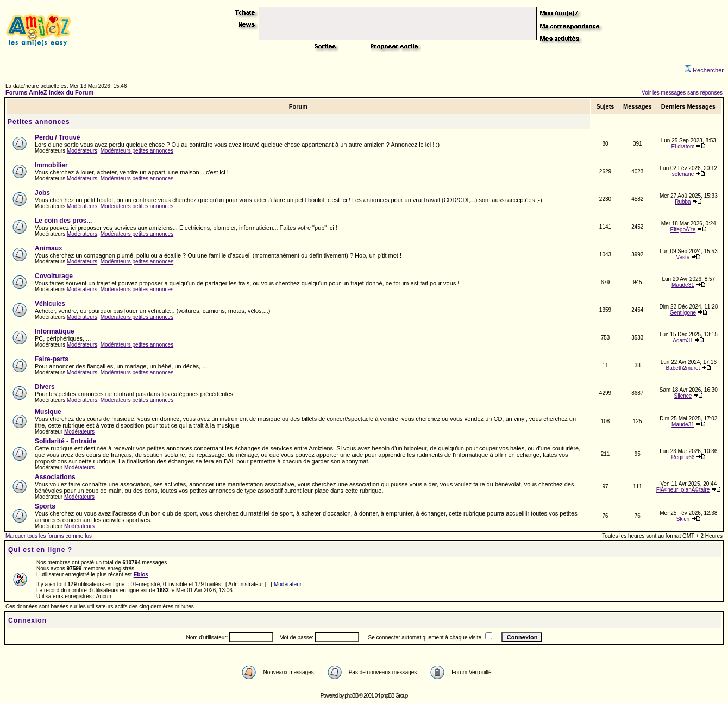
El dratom (683, 146)
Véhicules (50, 304)
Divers (45, 387)
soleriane (683, 174)
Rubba (683, 202)
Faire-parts (52, 359)
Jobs (42, 193)
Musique (48, 412)
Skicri (683, 519)
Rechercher (704, 70)
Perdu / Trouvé (57, 137)
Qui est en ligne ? (40, 550)
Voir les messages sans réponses (682, 93)
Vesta (683, 257)
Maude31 (683, 285)
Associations (55, 477)
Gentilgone (683, 313)
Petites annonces (39, 122)
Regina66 (683, 457)
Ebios (141, 575)
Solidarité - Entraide (65, 441)
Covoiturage (54, 276)
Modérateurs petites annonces (137, 151)
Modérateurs (82, 151)
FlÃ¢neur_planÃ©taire (683, 490)
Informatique (55, 331)
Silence (683, 396)
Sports (45, 506)
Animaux (49, 248)
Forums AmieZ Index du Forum (49, 92)
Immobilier (51, 165)
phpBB (351, 696)
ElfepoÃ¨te (683, 230)
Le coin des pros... (63, 221)
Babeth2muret (683, 368)
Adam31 (683, 340)
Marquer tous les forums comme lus (49, 536)
